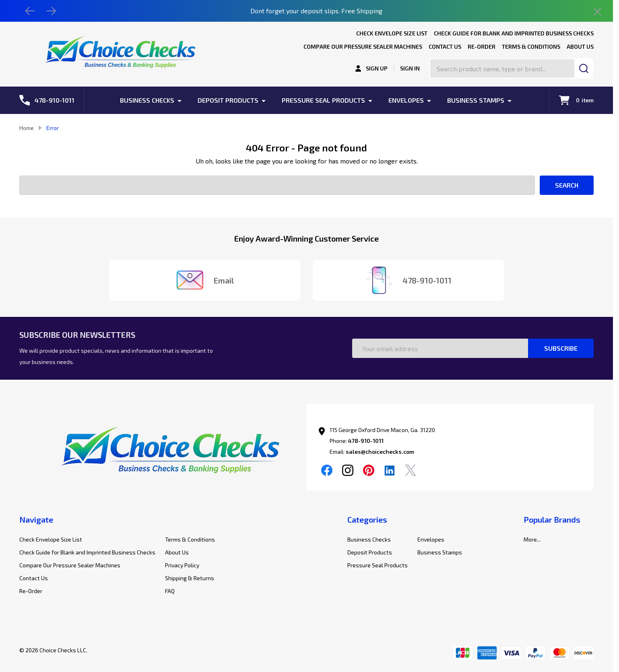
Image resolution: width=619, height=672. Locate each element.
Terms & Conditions (531, 47)
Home (27, 128)
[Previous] (30, 11)
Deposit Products (228, 100)
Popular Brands (552, 519)
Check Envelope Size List (392, 33)
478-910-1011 (366, 441)
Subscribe (561, 348)
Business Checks (147, 100)
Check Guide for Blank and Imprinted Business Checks (514, 33)
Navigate (36, 519)
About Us (580, 47)
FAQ (170, 591)
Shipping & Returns (190, 578)
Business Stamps (476, 100)
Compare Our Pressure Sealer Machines (363, 47)
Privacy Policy (182, 565)
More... (532, 539)
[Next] (51, 11)
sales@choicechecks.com (380, 452)
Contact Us (445, 47)
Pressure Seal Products (323, 100)
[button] (163, 453)
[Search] (584, 68)
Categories (367, 519)
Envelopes (406, 100)
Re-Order (482, 47)
